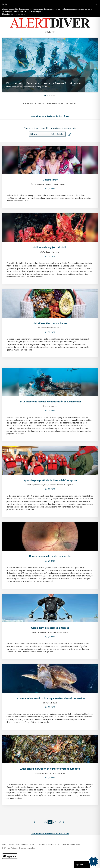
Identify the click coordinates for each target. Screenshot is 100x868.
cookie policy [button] (38, 11)
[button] (97, 4)
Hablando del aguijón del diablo (50, 247)
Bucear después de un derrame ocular (50, 556)
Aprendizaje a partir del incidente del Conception (50, 480)
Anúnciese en (63, 844)
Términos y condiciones (47, 844)
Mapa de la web (22, 844)
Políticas (33, 844)
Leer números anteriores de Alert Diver (50, 116)
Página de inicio (8, 844)
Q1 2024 (51, 188)
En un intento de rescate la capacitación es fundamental (50, 402)
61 (60, 822)
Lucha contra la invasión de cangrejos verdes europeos (50, 769)
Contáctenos (75, 844)
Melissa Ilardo (50, 180)
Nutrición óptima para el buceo (50, 323)
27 (54, 822)
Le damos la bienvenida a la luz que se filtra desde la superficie (50, 698)
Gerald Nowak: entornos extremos (50, 628)
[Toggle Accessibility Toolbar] (94, 862)
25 (46, 822)
